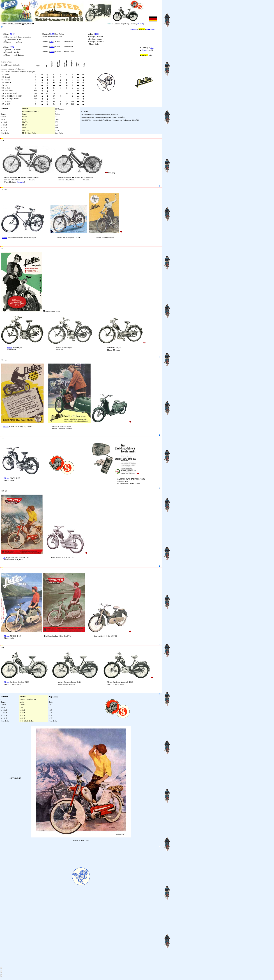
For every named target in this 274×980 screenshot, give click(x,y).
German (145, 50)
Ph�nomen (151, 29)
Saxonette (20, 182)
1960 (97, 34)
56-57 (52, 47)
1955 (52, 42)
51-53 (12, 34)
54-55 (52, 34)
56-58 (52, 52)
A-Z (152, 48)
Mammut (134, 29)
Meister (5, 238)
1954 (12, 47)
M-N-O (140, 24)
